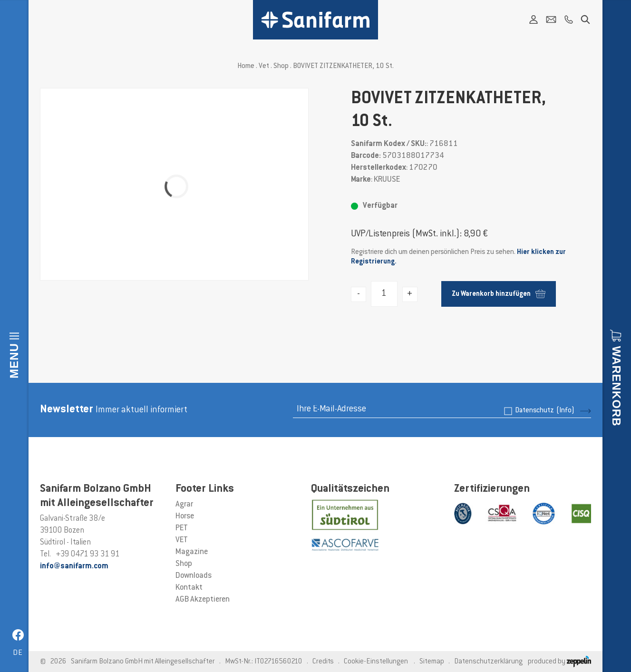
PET (182, 528)
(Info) (565, 411)
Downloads (194, 576)
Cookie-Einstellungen (376, 662)
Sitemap (432, 662)
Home (246, 66)
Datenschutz (545, 411)
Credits (323, 662)
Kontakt (189, 588)
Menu (14, 361)
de (18, 653)
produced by (559, 662)
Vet (264, 66)
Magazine (192, 552)
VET (182, 540)
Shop (281, 66)
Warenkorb (616, 386)
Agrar (184, 505)
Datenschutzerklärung (488, 662)
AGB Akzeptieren (203, 600)
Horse (185, 516)
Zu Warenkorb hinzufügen (499, 294)
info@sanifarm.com (74, 566)
